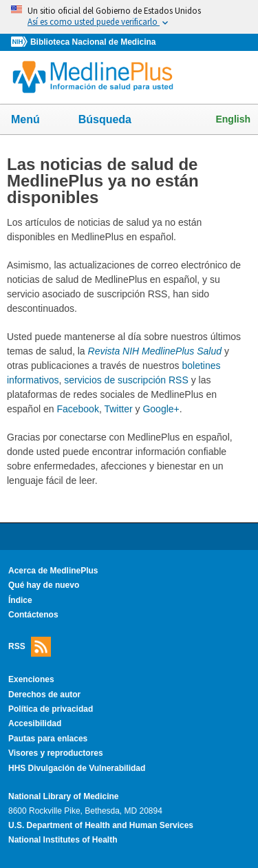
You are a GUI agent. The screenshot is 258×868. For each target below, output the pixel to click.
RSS (30, 647)
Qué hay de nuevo (44, 585)
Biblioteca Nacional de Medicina (93, 42)
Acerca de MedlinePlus (53, 571)
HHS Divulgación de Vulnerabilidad (77, 768)
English (233, 119)
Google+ (161, 409)
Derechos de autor (44, 695)
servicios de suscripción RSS (126, 380)
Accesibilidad (35, 723)
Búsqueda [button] (114, 124)
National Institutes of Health (63, 840)
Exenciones (31, 679)
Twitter (118, 409)
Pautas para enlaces (48, 739)
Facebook (77, 409)
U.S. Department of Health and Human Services (101, 825)
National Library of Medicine (63, 796)
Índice (20, 600)
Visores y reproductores (56, 753)
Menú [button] (34, 120)
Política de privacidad (51, 709)
